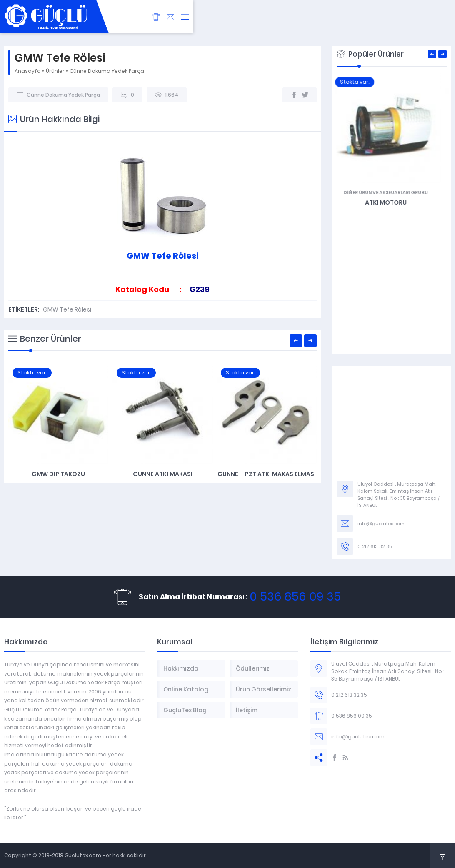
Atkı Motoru (392, 202)
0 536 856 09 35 (295, 597)
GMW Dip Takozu (58, 474)
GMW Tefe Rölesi (67, 309)
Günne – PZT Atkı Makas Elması (267, 474)
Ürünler (55, 71)
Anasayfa (28, 71)
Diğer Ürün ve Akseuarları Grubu (391, 192)
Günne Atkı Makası (163, 474)
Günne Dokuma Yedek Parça (107, 71)
